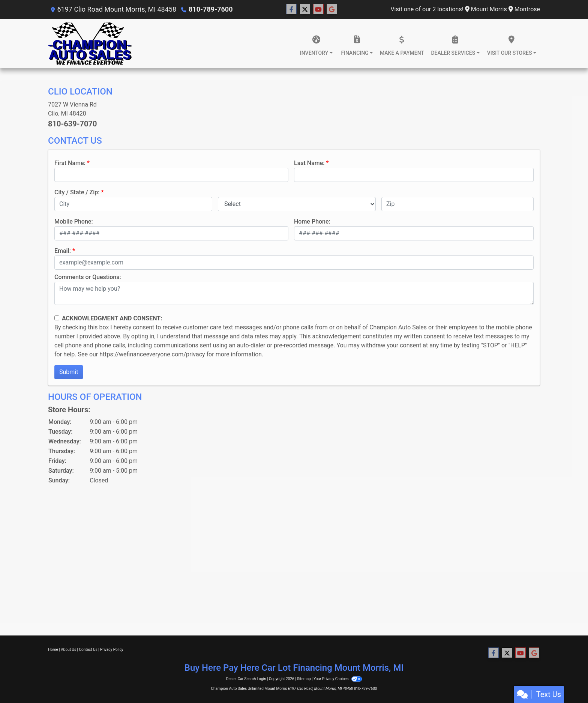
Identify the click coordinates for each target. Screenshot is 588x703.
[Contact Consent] (57, 318)
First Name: (70, 163)
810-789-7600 (211, 9)
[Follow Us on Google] (332, 9)
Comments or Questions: (88, 277)
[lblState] (297, 204)
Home (53, 650)
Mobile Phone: (74, 222)
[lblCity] (133, 204)
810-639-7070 (73, 124)
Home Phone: (312, 222)
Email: (63, 251)
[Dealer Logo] (90, 44)
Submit (69, 372)
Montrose (524, 9)
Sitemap (304, 679)
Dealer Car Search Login (246, 679)
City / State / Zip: (77, 192)
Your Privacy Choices (338, 679)
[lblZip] (457, 204)
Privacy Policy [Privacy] (112, 650)
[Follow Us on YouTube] (318, 9)
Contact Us (88, 650)
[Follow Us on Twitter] (305, 9)
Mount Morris (486, 9)
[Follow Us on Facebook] (291, 9)
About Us (68, 650)
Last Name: (309, 163)
